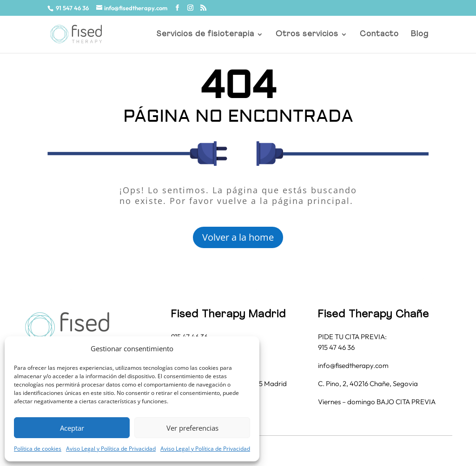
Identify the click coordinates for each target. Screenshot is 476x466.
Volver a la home (238, 237)
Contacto (379, 35)
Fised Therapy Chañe (374, 315)
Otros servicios (307, 35)
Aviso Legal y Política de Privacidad (111, 449)
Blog (420, 35)
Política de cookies (38, 449)
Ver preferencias (192, 428)
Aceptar (72, 428)
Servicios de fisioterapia (205, 35)
